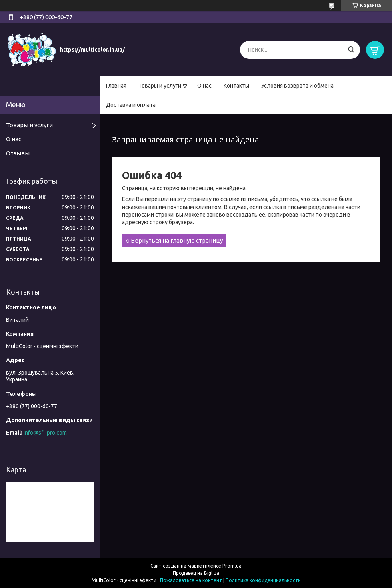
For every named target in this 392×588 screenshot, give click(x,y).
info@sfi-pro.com (45, 433)
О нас (204, 86)
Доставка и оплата (131, 105)
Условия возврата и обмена (297, 86)
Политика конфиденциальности (263, 580)
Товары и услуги (160, 86)
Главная (116, 86)
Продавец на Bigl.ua (196, 573)
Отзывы (18, 153)
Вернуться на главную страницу (177, 240)
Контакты (236, 86)
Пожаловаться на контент (191, 580)
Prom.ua (232, 566)
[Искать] (351, 50)
